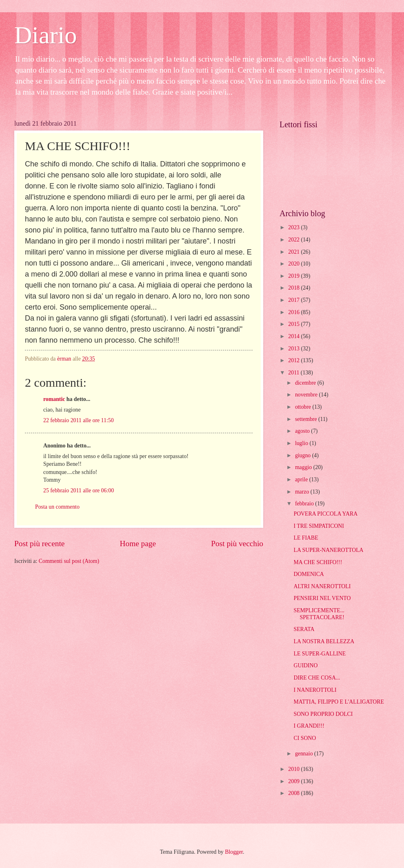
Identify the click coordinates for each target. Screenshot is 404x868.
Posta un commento (57, 507)
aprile (302, 479)
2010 (294, 769)
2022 (294, 240)
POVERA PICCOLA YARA (325, 514)
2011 (294, 373)
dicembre (306, 383)
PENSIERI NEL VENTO (322, 598)
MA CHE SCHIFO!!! (318, 562)
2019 (294, 276)
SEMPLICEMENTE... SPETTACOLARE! (319, 614)
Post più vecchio (237, 544)
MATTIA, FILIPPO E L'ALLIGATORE (339, 702)
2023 (294, 227)
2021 (294, 252)
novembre (307, 395)
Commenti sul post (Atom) (69, 561)
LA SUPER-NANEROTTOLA (328, 550)
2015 (294, 324)
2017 (294, 300)
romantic (54, 399)
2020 (294, 264)
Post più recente (39, 544)
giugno (304, 455)
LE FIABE (306, 538)
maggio (304, 467)
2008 (294, 793)
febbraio (305, 504)
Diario (46, 35)
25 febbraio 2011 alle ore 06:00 (79, 490)
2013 (294, 349)
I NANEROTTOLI (315, 690)
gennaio (305, 754)
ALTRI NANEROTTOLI (322, 586)
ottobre (304, 407)
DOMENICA (309, 574)
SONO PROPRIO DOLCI (323, 714)
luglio (302, 443)
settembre (307, 419)
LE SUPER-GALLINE (320, 654)
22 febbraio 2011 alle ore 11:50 (79, 420)
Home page (138, 544)
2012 (294, 360)
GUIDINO (305, 665)
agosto (303, 431)
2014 (294, 336)
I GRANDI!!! (309, 726)
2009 (294, 781)
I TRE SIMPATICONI (319, 526)
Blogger (234, 852)
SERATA (304, 629)
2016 (294, 312)
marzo (303, 492)
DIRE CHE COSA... (317, 678)
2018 (294, 288)
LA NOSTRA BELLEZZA (324, 641)
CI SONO (305, 738)
